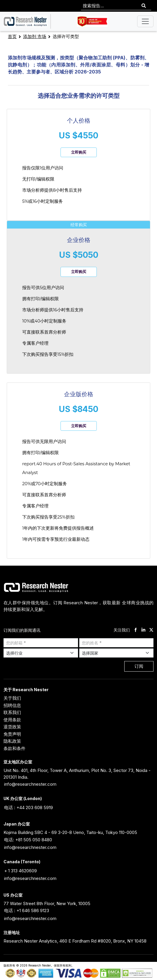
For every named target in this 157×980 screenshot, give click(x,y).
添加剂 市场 (35, 36)
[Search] (144, 6)
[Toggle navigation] (145, 21)
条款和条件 (14, 748)
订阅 (139, 666)
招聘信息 (12, 705)
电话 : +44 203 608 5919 (29, 807)
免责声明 (12, 734)
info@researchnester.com (30, 784)
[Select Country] (117, 653)
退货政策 (12, 727)
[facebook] (136, 630)
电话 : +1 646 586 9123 (27, 911)
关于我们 (12, 698)
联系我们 (12, 712)
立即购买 (79, 152)
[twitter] (151, 630)
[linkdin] (143, 630)
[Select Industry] (41, 653)
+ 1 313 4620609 (20, 871)
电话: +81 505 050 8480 (28, 840)
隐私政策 (12, 741)
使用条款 (12, 720)
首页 (12, 36)
